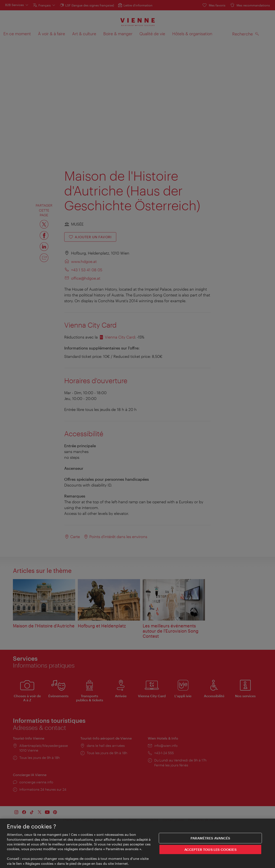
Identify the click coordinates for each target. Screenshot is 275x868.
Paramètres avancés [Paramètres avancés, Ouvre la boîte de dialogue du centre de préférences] (210, 838)
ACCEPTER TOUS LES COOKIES (210, 850)
